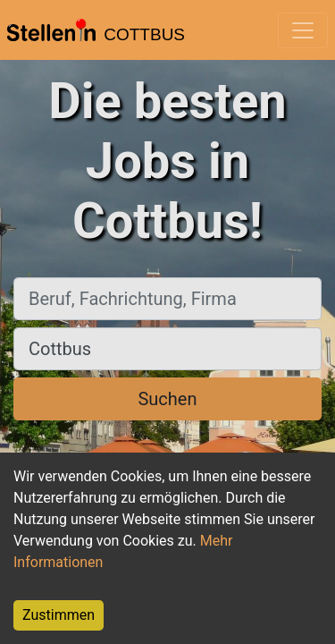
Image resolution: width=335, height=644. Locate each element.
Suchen (167, 399)
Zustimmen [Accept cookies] (59, 615)
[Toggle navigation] (303, 30)
